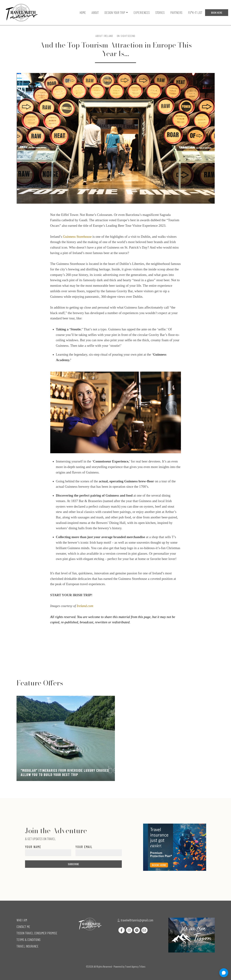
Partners (176, 13)
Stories (160, 13)
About (95, 13)
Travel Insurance (28, 946)
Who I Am (22, 920)
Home (83, 13)
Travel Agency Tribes (135, 967)
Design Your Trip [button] (115, 13)
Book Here (217, 13)
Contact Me (23, 927)
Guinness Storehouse (77, 237)
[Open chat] (224, 973)
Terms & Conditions (28, 940)
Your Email (84, 847)
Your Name (33, 847)
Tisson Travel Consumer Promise (37, 933)
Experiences (142, 13)
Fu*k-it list (195, 13)
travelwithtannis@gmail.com (137, 920)
